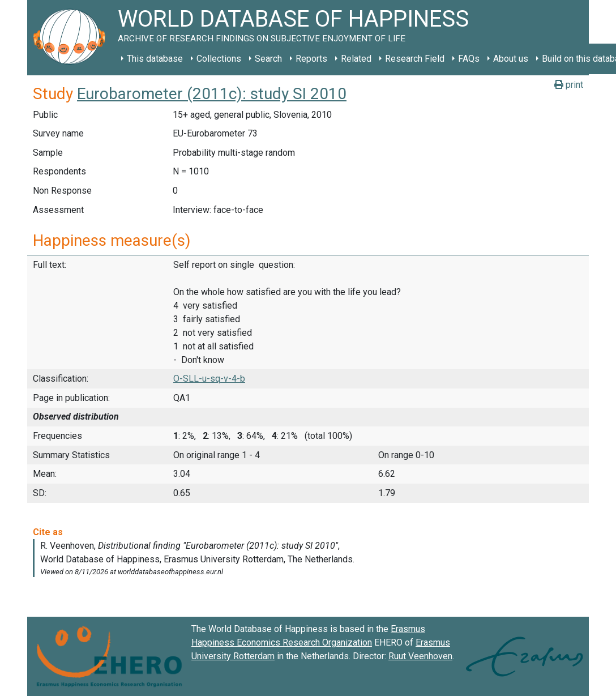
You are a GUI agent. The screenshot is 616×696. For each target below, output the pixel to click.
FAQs (469, 59)
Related (356, 59)
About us (511, 59)
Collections (219, 59)
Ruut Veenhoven (420, 656)
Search (268, 59)
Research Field (415, 59)
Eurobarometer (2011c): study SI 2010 (212, 94)
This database (155, 59)
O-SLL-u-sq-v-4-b (209, 379)
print (569, 85)
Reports (311, 59)
